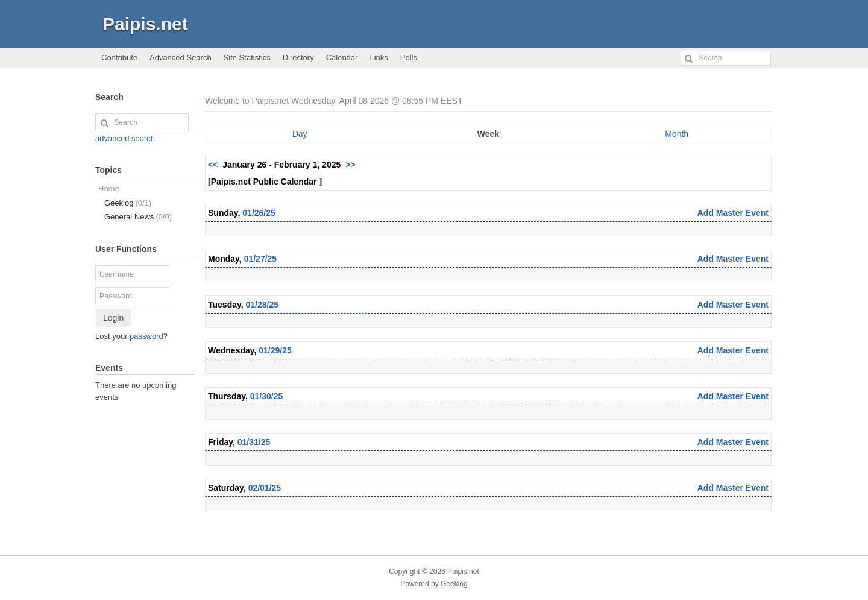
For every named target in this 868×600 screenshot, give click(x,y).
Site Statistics (247, 58)
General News (138, 217)
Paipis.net (145, 24)
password (146, 336)
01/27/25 (261, 259)
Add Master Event (733, 213)
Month (677, 134)
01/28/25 (263, 305)
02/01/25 (265, 488)
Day (300, 134)
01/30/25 (267, 396)
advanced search (125, 138)
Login (113, 318)
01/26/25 (259, 213)
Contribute (119, 58)
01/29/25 (275, 350)
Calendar (342, 58)
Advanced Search (181, 58)
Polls (409, 58)
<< (213, 165)
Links (379, 58)
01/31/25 (254, 442)
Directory (298, 58)
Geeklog (128, 203)
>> (350, 165)
